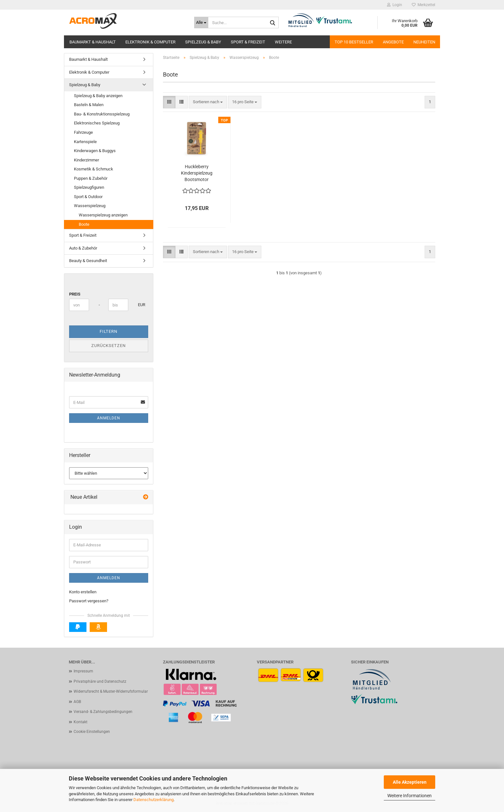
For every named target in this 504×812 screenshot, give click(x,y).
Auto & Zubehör (83, 248)
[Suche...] (201, 23)
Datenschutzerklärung (153, 800)
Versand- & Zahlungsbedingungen (103, 712)
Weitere (283, 42)
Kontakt (81, 722)
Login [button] (395, 5)
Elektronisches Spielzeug (97, 123)
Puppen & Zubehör (91, 178)
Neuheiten (424, 42)
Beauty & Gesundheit (88, 261)
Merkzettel (423, 5)
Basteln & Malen (89, 105)
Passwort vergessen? (89, 601)
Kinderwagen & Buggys (95, 151)
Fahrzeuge (83, 132)
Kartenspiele (85, 142)
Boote (84, 224)
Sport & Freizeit (248, 42)
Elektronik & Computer (150, 42)
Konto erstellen (83, 592)
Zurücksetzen (108, 346)
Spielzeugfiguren (89, 187)
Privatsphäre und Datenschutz (100, 681)
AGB (77, 702)
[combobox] (208, 102)
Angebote (393, 42)
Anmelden (109, 418)
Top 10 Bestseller (354, 42)
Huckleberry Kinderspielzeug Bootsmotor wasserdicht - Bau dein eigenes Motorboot (197, 173)
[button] (169, 102)
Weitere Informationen (410, 796)
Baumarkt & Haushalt (93, 42)
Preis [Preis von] (75, 294)
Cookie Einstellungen (92, 732)
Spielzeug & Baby (203, 42)
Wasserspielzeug (90, 206)
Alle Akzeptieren (410, 782)
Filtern (108, 331)
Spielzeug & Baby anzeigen (98, 96)
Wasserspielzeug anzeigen (103, 215)
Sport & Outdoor (88, 197)
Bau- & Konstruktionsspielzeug (102, 114)
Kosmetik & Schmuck (94, 169)
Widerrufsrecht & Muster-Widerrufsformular (111, 691)
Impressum (83, 671)
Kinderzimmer (86, 160)
